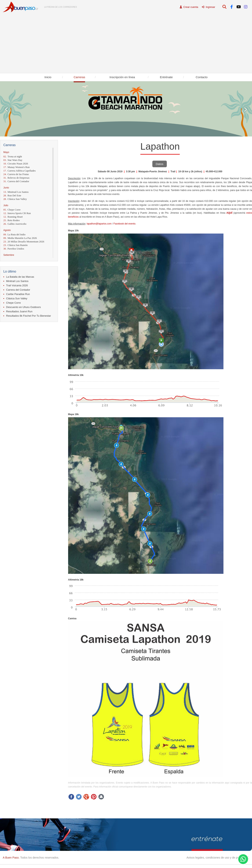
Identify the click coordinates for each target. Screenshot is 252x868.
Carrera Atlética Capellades (19, 171)
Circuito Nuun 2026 (16, 164)
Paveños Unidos (14, 249)
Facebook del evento (125, 224)
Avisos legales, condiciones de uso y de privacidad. (218, 858)
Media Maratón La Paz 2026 (20, 238)
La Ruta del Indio (14, 234)
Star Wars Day (13, 160)
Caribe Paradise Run (18, 294)
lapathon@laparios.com (99, 224)
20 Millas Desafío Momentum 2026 (24, 242)
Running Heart (13, 217)
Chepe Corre (12, 210)
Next (246, 109)
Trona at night (13, 156)
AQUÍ (229, 213)
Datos (160, 164)
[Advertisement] (126, 44)
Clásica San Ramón (15, 245)
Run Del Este (12, 195)
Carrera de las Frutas (16, 174)
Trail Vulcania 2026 (17, 285)
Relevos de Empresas (16, 178)
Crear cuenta (189, 7)
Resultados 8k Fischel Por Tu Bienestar (29, 316)
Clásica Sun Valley (15, 199)
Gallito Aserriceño (15, 224)
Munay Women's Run (17, 167)
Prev (6, 109)
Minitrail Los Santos (16, 192)
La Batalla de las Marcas (20, 277)
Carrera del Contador (16, 181)
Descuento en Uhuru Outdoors (23, 307)
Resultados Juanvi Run (19, 311)
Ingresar (208, 7)
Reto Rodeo (12, 220)
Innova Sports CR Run (17, 213)
